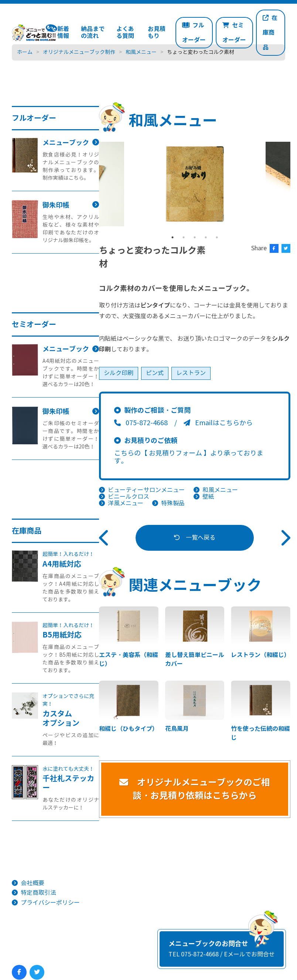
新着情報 (63, 32)
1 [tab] (173, 237)
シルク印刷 (119, 373)
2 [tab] (184, 237)
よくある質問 (125, 32)
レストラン (191, 373)
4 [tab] (206, 237)
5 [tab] (217, 237)
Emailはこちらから (218, 423)
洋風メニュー (126, 503)
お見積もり (157, 32)
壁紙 (208, 497)
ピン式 (155, 373)
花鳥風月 (177, 729)
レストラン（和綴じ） (260, 655)
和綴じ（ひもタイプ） (129, 729)
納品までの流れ (93, 32)
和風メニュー (220, 490)
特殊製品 (173, 503)
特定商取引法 (38, 893)
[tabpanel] (195, 184)
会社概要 (33, 883)
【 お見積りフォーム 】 (175, 453)
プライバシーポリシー (50, 903)
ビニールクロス (129, 497)
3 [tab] (195, 237)
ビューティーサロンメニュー (146, 490)
